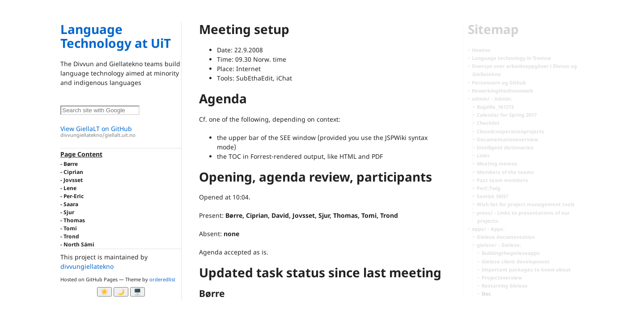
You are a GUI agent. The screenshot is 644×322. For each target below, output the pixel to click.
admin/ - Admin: (492, 99)
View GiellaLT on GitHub (121, 132)
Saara (71, 204)
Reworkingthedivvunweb (502, 91)
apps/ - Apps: (488, 229)
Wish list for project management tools (526, 204)
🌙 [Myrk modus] (121, 292)
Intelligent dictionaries (505, 147)
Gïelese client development (516, 261)
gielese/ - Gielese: (499, 245)
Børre (71, 164)
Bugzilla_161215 (495, 107)
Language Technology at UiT (116, 36)
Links (483, 155)
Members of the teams (505, 172)
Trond (71, 236)
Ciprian (73, 172)
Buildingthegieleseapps (511, 253)
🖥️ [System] (138, 292)
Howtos (481, 50)
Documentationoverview (507, 139)
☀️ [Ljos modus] (104, 292)
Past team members (502, 180)
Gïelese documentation (506, 237)
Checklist (488, 123)
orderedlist (162, 279)
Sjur (69, 212)
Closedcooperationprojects (511, 131)
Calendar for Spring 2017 (507, 115)
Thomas (74, 220)
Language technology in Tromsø (511, 58)
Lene (70, 188)
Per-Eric (74, 196)
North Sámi (79, 244)
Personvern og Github (499, 83)
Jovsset (73, 180)
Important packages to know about (526, 269)
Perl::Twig (489, 188)
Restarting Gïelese (505, 286)
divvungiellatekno (87, 266)
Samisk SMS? (492, 196)
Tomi (70, 228)
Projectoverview (502, 278)
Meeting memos (497, 163)
